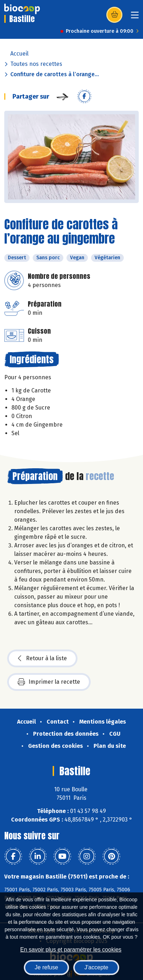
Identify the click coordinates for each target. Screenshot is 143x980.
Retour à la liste (42, 658)
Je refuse (47, 967)
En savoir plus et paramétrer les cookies (71, 950)
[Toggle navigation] (135, 17)
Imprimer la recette (49, 682)
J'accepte (96, 967)
